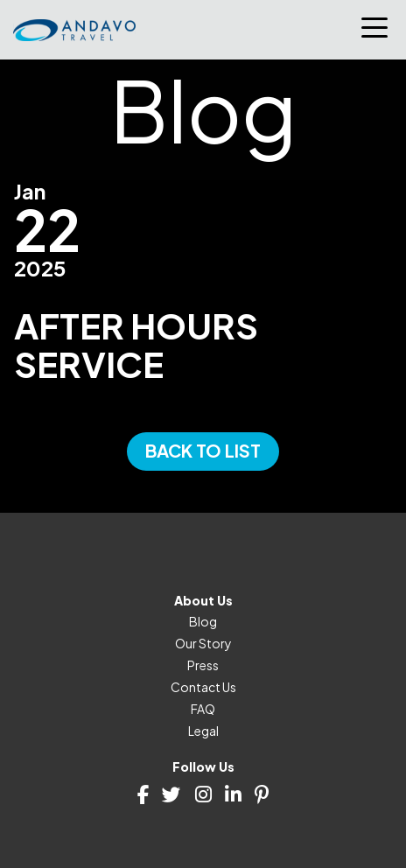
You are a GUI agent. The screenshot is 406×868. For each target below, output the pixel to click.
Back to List (203, 450)
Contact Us (203, 687)
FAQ (203, 709)
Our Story (203, 643)
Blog (203, 621)
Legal (203, 731)
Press (203, 665)
